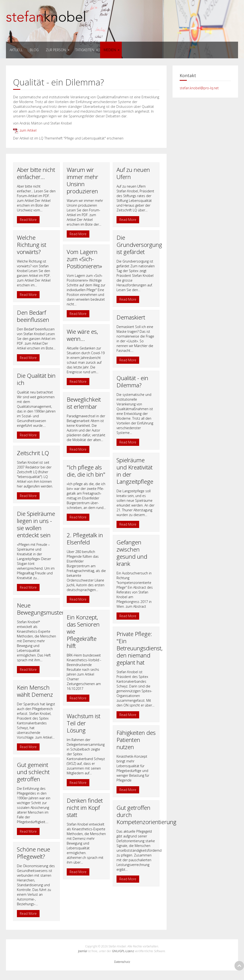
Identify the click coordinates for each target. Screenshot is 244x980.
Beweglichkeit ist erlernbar (84, 403)
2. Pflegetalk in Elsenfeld (85, 539)
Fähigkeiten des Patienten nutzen (136, 740)
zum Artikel (25, 130)
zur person (56, 50)
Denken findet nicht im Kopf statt (85, 808)
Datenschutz (122, 962)
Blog (34, 50)
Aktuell (16, 50)
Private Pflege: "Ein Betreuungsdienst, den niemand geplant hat (140, 648)
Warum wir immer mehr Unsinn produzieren (82, 180)
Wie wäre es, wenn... (82, 335)
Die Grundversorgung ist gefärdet (139, 245)
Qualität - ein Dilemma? (132, 381)
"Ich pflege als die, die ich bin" (86, 471)
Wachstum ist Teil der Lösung (84, 723)
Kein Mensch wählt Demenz (35, 691)
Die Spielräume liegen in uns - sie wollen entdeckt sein (36, 524)
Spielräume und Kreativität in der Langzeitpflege (135, 471)
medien (110, 50)
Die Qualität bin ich (36, 379)
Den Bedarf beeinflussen (33, 316)
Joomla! (83, 951)
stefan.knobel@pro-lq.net (199, 88)
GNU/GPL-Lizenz (123, 951)
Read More (28, 220)
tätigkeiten (85, 50)
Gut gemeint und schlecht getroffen (33, 772)
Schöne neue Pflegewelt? (33, 853)
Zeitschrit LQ (33, 453)
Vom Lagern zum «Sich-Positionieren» (84, 259)
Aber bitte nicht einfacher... (36, 173)
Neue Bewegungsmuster (41, 609)
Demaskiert (131, 317)
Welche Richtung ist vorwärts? (32, 245)
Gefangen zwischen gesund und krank (132, 553)
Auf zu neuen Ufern (133, 173)
